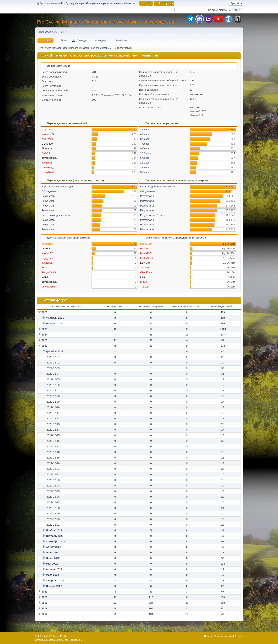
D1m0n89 (47, 144)
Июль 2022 (53, 553)
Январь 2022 (54, 586)
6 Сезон (145, 158)
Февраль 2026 (55, 318)
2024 (45, 335)
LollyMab (145, 263)
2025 (45, 329)
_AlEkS (46, 248)
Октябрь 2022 (55, 536)
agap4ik (145, 268)
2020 (45, 597)
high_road (47, 139)
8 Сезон (145, 139)
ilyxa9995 (47, 163)
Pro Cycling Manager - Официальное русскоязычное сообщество (106, 22)
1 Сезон (145, 167)
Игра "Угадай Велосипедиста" (59, 187)
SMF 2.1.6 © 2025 (44, 636)
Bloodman (47, 148)
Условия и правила (223, 636)
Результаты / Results (152, 215)
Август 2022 (53, 547)
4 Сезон (145, 134)
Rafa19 (46, 153)
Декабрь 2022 (55, 351)
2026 (45, 312)
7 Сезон (145, 144)
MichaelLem (197, 94)
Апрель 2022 (54, 569)
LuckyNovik (48, 172)
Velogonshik (48, 287)
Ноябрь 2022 (54, 530)
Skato (45, 268)
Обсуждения (49, 191)
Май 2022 (52, 564)
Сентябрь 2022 (55, 542)
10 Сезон (146, 153)
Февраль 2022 (55, 580)
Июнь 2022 (53, 558)
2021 (45, 592)
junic (143, 277)
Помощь (208, 636)
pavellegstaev (49, 158)
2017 (45, 614)
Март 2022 (52, 575)
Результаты (48, 196)
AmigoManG (49, 272)
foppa (45, 277)
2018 (45, 608)
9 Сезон (145, 148)
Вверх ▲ (239, 636)
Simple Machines (61, 636)
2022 (45, 346)
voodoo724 (48, 134)
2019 (45, 603)
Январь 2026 (54, 323)
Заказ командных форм (56, 215)
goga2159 (47, 129)
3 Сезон (145, 172)
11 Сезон (146, 163)
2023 (45, 340)
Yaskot (144, 287)
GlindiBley (47, 167)
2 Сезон (145, 129)
